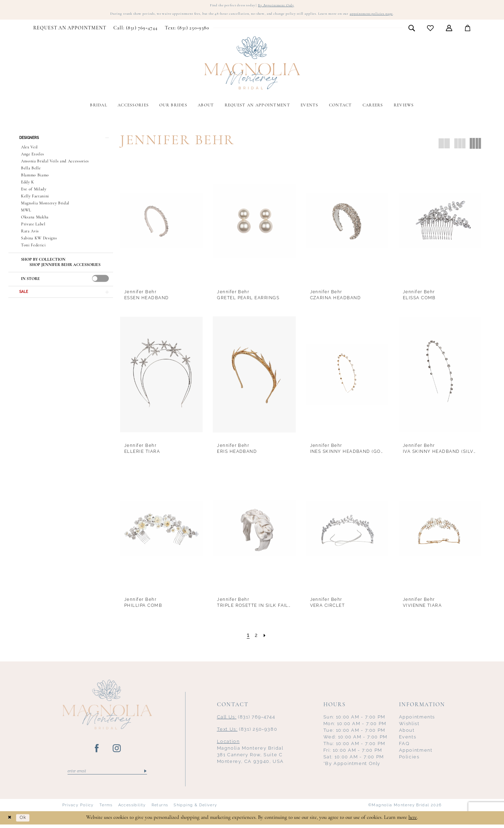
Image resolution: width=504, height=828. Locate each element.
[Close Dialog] (10, 821)
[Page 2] (256, 637)
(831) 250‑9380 (247, 731)
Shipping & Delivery (195, 808)
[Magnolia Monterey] (252, 65)
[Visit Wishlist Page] (430, 30)
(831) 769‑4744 (246, 719)
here (413, 821)
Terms (106, 808)
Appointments (417, 719)
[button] (449, 30)
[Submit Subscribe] (145, 774)
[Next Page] (266, 637)
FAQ (404, 746)
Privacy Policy (78, 808)
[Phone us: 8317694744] (135, 30)
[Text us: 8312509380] (187, 30)
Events (408, 739)
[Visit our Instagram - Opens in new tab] (117, 751)
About (407, 732)
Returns (160, 808)
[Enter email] (107, 774)
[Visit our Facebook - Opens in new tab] (97, 751)
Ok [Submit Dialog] (26, 821)
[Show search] (412, 30)
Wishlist (409, 726)
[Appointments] (70, 30)
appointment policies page (396, 16)
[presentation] (100, 283)
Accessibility (132, 808)
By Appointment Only (282, 6)
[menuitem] (70, 30)
